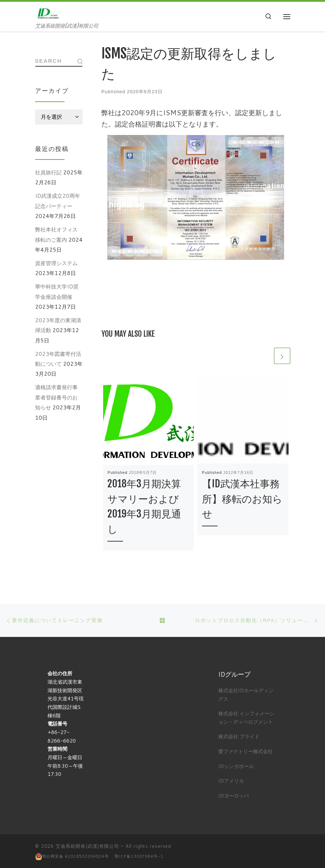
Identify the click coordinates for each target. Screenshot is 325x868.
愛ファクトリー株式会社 (246, 751)
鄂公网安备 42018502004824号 (75, 856)
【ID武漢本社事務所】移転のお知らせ (242, 500)
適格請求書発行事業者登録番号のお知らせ (56, 398)
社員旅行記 (48, 173)
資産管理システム (56, 264)
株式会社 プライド (239, 736)
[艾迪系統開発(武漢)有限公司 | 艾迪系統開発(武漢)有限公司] (49, 13)
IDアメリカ (231, 780)
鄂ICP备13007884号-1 (139, 856)
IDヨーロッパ (234, 795)
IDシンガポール (236, 765)
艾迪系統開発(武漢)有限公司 (87, 845)
